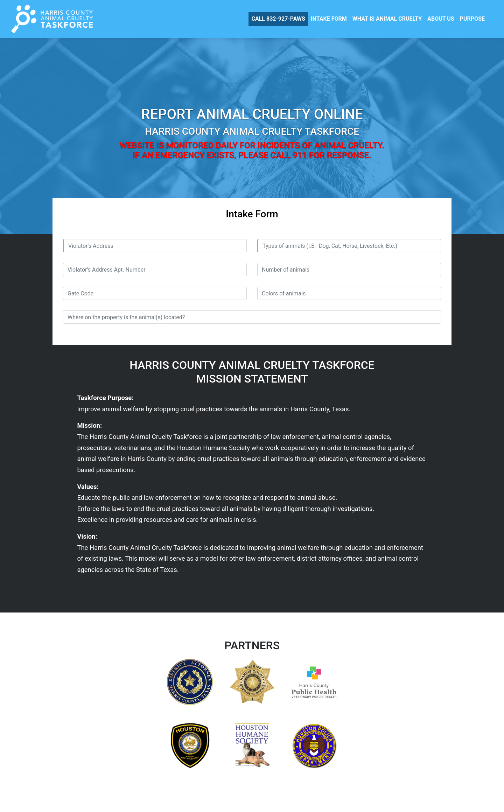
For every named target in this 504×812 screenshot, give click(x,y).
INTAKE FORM (329, 19)
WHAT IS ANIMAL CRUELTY (387, 19)
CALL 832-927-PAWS (278, 19)
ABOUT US (441, 19)
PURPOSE (472, 19)
